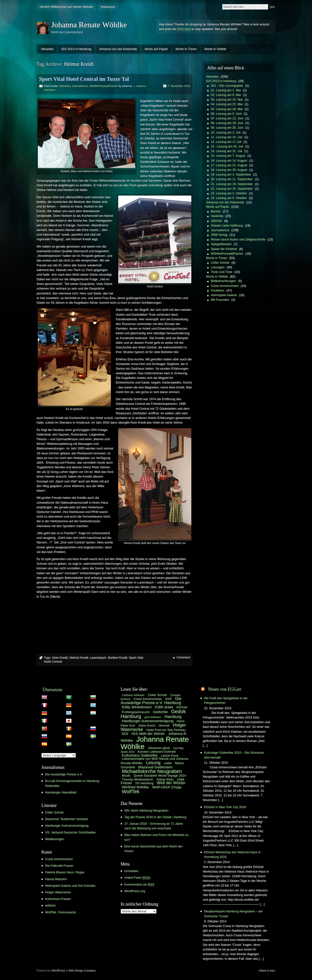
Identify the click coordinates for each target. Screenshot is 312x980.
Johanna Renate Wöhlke (89, 25)
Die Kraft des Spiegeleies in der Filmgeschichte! (226, 700)
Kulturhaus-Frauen (58, 899)
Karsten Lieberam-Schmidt (157, 752)
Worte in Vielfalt (215, 49)
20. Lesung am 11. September (232, 179)
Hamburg (173, 717)
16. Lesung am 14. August (229, 161)
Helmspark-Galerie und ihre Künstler (70, 886)
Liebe (168, 763)
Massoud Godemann (155, 767)
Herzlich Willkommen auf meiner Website (66, 7)
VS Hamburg (144, 783)
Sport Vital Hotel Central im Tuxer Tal (84, 79)
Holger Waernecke (58, 892)
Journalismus (80, 86)
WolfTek (131, 792)
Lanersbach (98, 658)
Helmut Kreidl (79, 658)
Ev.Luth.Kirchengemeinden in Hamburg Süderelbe (72, 783)
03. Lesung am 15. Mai (227, 99)
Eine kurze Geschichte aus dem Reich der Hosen (153, 849)
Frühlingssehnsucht (136, 712)
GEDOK (216, 221)
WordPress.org (135, 891)
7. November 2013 (179, 86)
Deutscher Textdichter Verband (66, 819)
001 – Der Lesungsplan (227, 86)
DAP (169, 699)
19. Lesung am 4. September (231, 174)
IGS (125, 734)
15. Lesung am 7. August (228, 156)
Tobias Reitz (165, 779)
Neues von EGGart (224, 689)
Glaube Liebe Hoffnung (227, 225)
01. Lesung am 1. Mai (226, 90)
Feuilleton (218, 290)
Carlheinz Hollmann (133, 695)
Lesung (153, 763)
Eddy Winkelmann (137, 707)
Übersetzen (53, 690)
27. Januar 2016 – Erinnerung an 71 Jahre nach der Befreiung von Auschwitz (154, 826)
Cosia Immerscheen (225, 286)
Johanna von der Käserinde (118, 49)
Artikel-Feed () (137, 878)
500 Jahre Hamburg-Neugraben (146, 810)
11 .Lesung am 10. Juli (227, 137)
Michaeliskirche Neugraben (152, 771)
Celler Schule (220, 263)
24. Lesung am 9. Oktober (229, 198)
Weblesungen (55, 839)
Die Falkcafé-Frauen (59, 866)
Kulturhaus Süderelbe (140, 755)
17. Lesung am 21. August (229, 165)
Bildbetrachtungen (223, 281)
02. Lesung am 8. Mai (226, 95)
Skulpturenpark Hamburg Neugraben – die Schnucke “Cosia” (233, 914)
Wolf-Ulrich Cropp (167, 787)
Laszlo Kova (170, 756)
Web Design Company (82, 970)
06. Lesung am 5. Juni (226, 114)
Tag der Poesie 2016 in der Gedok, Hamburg (155, 817)
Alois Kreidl (60, 658)
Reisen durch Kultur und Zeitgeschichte (238, 239)
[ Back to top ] (267, 970)
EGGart (182, 707)
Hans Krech (147, 725)
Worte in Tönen (186, 49)
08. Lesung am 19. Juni (227, 123)
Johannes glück (159, 748)
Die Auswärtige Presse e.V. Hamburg (151, 701)
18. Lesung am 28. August (229, 170)
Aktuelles (47, 49)
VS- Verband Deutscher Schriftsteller (70, 832)
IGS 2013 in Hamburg (76, 49)
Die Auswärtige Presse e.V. (64, 774)
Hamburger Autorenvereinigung (67, 826)
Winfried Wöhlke (135, 787)
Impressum (108, 7)
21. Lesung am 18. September (232, 184)
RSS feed (184, 29)
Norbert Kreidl (118, 658)
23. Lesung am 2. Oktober (229, 193)
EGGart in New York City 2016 (225, 807)
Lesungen (218, 267)
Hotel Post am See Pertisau (166, 730)
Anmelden (131, 871)
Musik (126, 776)
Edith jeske (164, 707)
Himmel (164, 725)
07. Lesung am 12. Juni (227, 118)
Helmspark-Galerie (224, 295)
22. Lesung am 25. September (232, 189)
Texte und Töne (222, 272)
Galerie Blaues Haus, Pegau (65, 872)
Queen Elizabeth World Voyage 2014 (160, 776)
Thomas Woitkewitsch (137, 779)
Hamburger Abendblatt (61, 792)
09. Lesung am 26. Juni (227, 128)
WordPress (58, 970)
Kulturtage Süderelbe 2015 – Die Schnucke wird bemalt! (234, 755)
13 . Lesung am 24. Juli (227, 146)
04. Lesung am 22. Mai (227, 104)
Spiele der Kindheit (224, 249)
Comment (183, 657)
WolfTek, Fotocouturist (60, 912)
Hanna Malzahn (56, 879)
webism (50, 905)
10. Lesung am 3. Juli (226, 132)
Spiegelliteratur (221, 244)
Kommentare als (139, 884)
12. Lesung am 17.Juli (226, 142)
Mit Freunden (220, 300)
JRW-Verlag (219, 235)
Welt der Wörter (171, 783)
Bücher (216, 211)
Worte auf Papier (156, 49)
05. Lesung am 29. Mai (227, 109)
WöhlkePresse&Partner (104, 86)
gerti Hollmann (153, 717)
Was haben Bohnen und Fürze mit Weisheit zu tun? (156, 837)
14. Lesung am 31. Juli (227, 151)
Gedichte (217, 216)
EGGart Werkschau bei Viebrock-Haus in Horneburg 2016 (232, 855)
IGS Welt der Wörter (148, 734)
